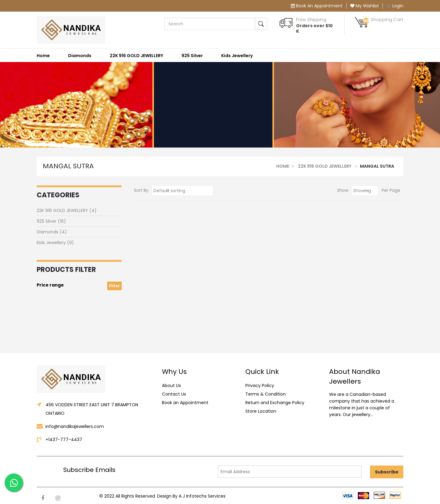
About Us (171, 385)
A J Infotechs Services (202, 496)
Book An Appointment (317, 6)
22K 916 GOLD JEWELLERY (136, 56)
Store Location (261, 411)
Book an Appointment (185, 403)
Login (395, 6)
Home (43, 56)
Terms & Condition (266, 394)
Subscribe (387, 472)
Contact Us (174, 394)
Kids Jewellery (237, 56)
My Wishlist (365, 6)
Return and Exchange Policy (275, 403)
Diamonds (80, 56)
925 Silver (192, 56)
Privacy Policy (260, 385)
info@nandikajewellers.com (75, 426)
